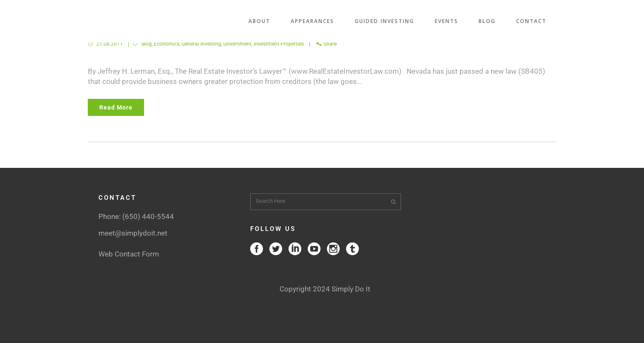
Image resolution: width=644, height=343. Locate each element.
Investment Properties (279, 44)
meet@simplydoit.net (133, 233)
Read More (116, 107)
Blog (147, 44)
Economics (167, 44)
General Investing (201, 44)
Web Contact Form (129, 254)
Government (237, 44)
